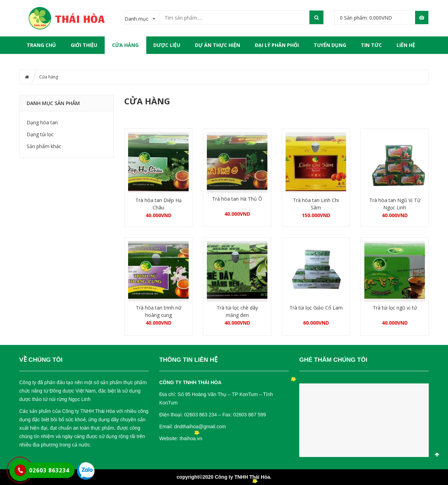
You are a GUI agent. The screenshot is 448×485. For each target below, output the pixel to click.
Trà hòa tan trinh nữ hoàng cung (159, 311)
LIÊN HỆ (406, 45)
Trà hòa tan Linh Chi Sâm (316, 204)
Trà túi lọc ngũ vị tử (395, 308)
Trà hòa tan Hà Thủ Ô (237, 199)
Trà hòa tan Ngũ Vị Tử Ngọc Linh (395, 204)
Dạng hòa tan (42, 122)
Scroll (437, 455)
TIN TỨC (371, 45)
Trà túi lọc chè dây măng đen (237, 311)
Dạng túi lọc (40, 134)
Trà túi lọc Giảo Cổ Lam (316, 308)
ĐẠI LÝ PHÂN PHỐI (277, 45)
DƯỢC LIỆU (167, 45)
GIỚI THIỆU (84, 45)
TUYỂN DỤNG (330, 45)
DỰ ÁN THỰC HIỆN (218, 45)
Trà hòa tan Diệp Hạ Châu (159, 204)
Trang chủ (41, 45)
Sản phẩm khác (44, 146)
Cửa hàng (125, 45)
